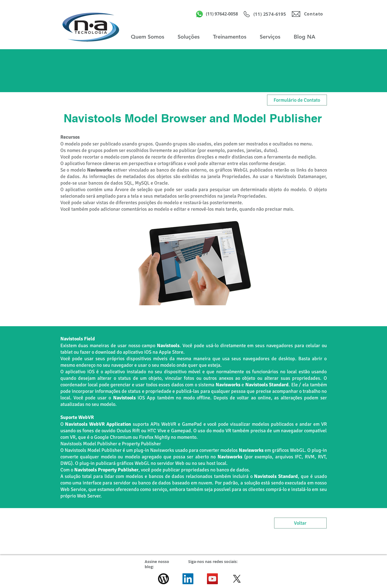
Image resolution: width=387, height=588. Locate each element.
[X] (237, 579)
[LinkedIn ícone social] (188, 579)
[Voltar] (300, 523)
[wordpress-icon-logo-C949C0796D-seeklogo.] (163, 579)
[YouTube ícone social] (212, 579)
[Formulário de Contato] (297, 100)
